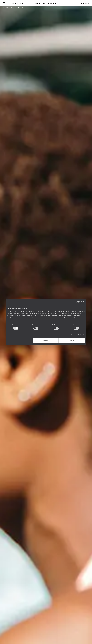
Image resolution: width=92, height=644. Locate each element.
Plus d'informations (71, 318)
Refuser (46, 341)
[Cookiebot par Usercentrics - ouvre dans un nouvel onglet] (77, 302)
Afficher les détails (76, 335)
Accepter (72, 341)
